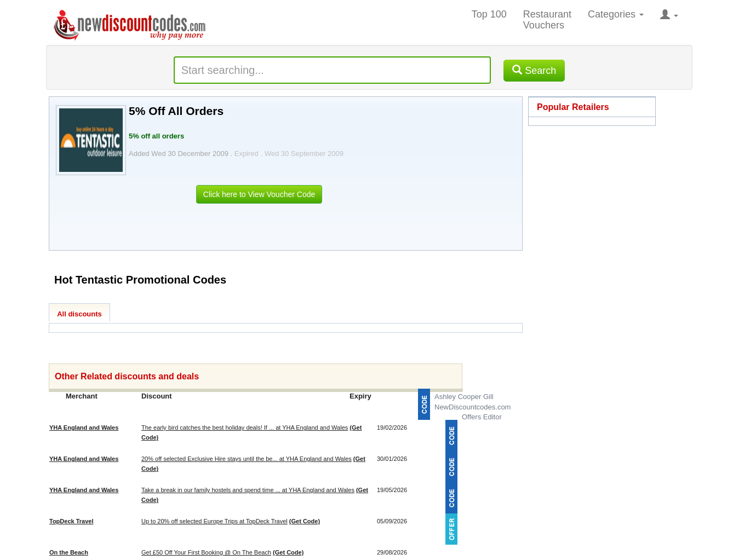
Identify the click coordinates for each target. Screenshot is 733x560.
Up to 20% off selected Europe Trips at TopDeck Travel (214, 521)
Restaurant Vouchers (547, 20)
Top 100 (489, 14)
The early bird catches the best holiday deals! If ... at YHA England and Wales (245, 428)
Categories (616, 14)
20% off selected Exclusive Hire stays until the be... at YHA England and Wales (247, 459)
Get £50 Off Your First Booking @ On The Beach (206, 552)
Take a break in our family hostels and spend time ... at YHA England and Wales (248, 490)
